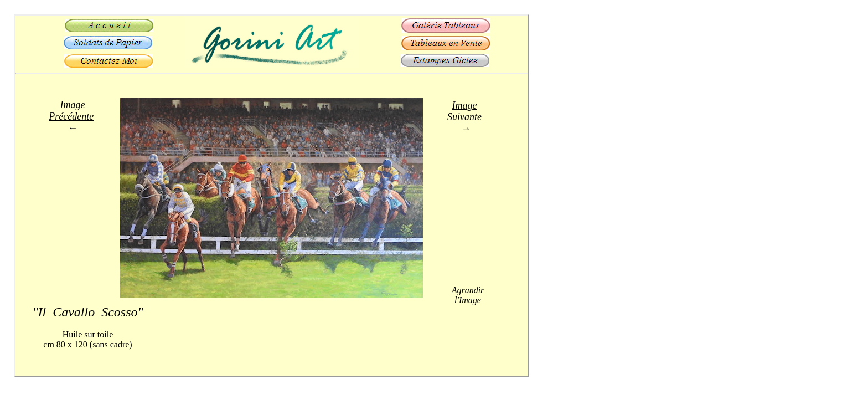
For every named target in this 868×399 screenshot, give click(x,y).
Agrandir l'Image (468, 295)
